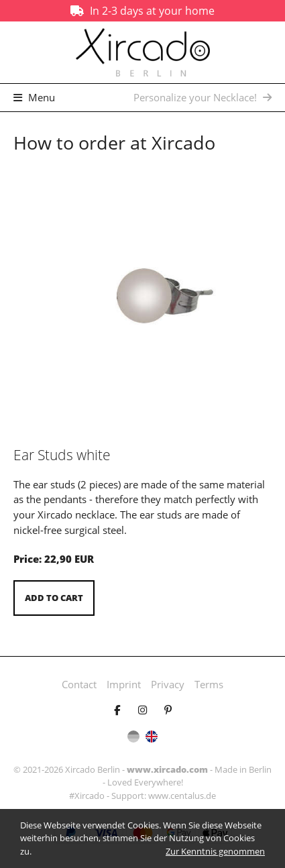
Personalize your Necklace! (203, 97)
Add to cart (54, 598)
